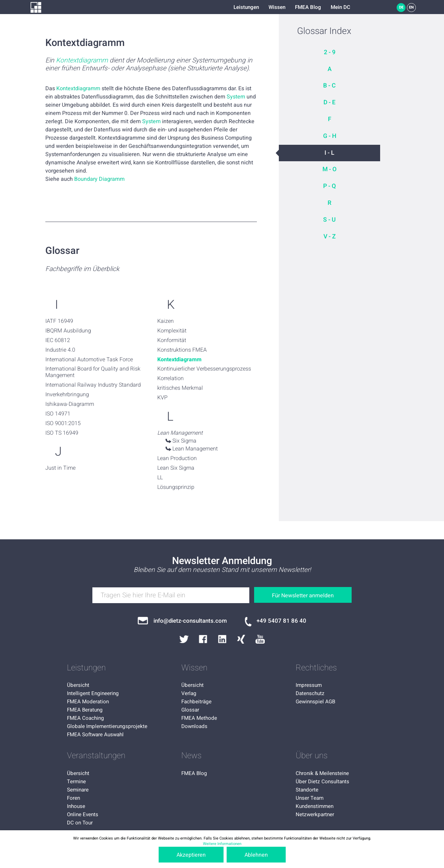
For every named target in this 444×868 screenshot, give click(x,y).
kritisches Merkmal (180, 388)
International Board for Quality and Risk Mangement (93, 372)
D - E (329, 102)
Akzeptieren (191, 855)
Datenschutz (310, 693)
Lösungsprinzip (176, 487)
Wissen (277, 7)
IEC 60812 (58, 340)
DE (401, 7)
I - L (329, 153)
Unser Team (310, 798)
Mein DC (340, 7)
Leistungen (246, 7)
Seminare (78, 790)
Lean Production (177, 458)
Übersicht (78, 685)
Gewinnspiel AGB (315, 702)
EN (411, 7)
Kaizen (166, 321)
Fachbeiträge (196, 702)
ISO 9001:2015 (63, 423)
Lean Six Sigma (176, 468)
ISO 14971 (58, 414)
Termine (76, 782)
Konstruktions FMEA (182, 350)
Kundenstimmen (315, 806)
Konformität (172, 340)
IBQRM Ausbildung (68, 331)
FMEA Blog (308, 7)
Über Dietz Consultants (322, 782)
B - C (329, 86)
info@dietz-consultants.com (190, 621)
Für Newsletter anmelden (303, 596)
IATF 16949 (59, 321)
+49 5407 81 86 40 (281, 621)
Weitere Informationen (222, 844)
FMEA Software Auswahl (95, 735)
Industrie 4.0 (60, 350)
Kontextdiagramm (82, 61)
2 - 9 (330, 52)
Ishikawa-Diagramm (70, 404)
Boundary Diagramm (99, 179)
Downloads (194, 726)
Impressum (309, 685)
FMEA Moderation (88, 702)
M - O (329, 169)
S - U (329, 220)
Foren (73, 798)
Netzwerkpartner (315, 814)
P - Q (329, 186)
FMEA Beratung (85, 710)
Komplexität (172, 331)
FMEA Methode (199, 718)
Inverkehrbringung (67, 395)
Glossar (190, 710)
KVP (162, 398)
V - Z (330, 237)
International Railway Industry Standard (93, 385)
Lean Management (195, 449)
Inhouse (76, 806)
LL (160, 478)
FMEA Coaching (86, 718)
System (236, 97)
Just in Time (60, 468)
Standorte (307, 790)
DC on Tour (80, 823)
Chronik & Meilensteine (322, 773)
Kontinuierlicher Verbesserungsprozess (204, 369)
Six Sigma (184, 441)
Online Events (83, 814)
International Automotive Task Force (89, 360)
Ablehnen (256, 855)
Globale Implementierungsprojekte (107, 726)
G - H (330, 136)
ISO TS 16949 (62, 433)
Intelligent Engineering (93, 693)
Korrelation (170, 378)
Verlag (189, 693)
